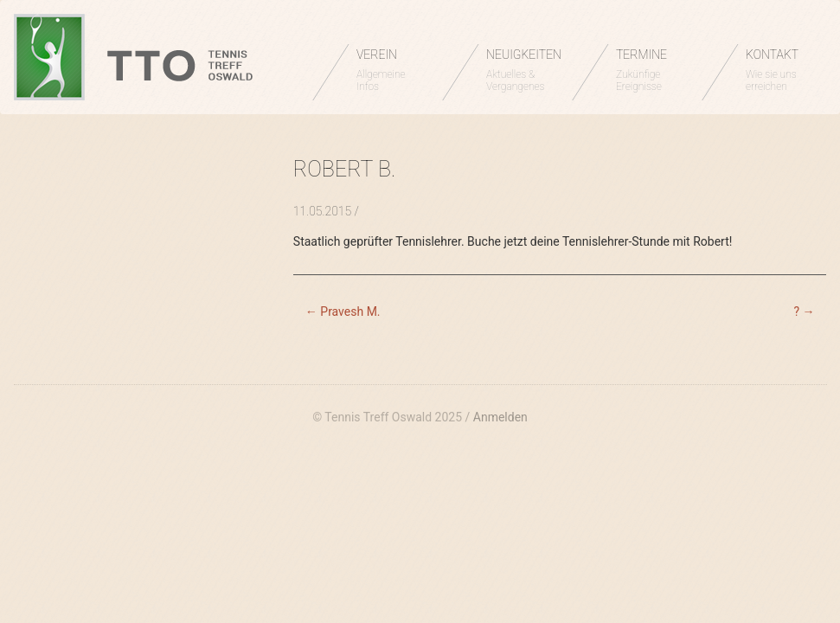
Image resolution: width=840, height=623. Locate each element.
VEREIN (391, 70)
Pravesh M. (343, 311)
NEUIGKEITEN (524, 70)
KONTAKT (780, 70)
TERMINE (650, 70)
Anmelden (500, 417)
